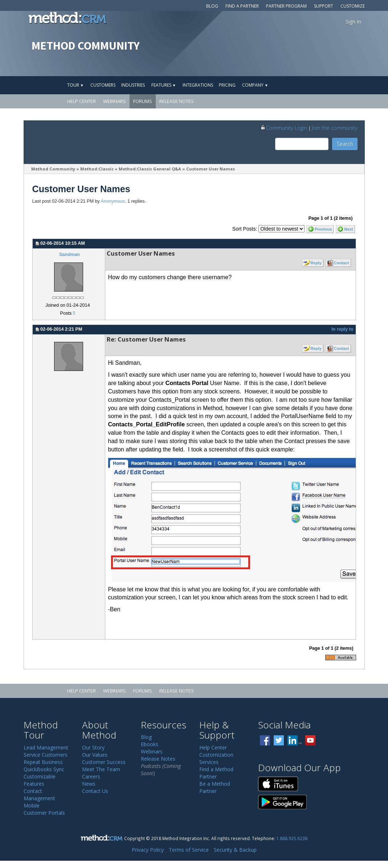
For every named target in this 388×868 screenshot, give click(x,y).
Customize (353, 6)
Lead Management (46, 747)
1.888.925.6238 (292, 838)
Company (255, 85)
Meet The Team (101, 769)
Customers (103, 85)
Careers (91, 776)
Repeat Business (43, 762)
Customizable (40, 776)
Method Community (53, 169)
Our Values (95, 755)
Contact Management (39, 795)
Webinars (115, 101)
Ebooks (150, 744)
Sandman (70, 255)
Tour (75, 85)
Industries (133, 85)
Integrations (198, 85)
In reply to (342, 329)
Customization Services (216, 758)
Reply (316, 263)
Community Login (284, 128)
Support (324, 6)
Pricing (227, 85)
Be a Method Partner (215, 787)
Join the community (335, 128)
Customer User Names (211, 169)
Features (164, 85)
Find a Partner (242, 6)
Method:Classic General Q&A (150, 169)
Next (348, 229)
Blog (212, 6)
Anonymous (113, 201)
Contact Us (95, 791)
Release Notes (177, 101)
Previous (323, 229)
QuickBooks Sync (44, 769)
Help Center (81, 101)
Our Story (93, 747)
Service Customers (46, 755)
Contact (342, 263)
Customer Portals (44, 813)
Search (345, 144)
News (89, 784)
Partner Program (286, 6)
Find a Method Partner (216, 773)
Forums (143, 101)
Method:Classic (97, 169)
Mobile (32, 805)
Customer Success (104, 762)
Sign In (353, 22)
